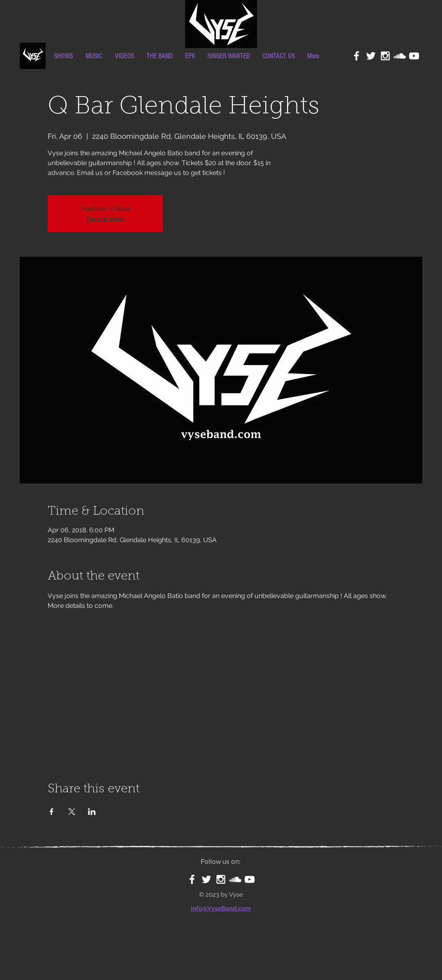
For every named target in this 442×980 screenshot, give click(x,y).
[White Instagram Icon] (385, 56)
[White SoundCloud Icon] (400, 56)
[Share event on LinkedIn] (92, 812)
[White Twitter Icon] (371, 56)
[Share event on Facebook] (52, 812)
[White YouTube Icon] (414, 56)
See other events (105, 219)
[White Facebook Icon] (356, 56)
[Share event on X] (72, 812)
